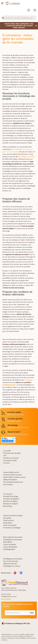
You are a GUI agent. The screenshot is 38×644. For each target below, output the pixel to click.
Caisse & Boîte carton (11, 472)
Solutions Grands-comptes (13, 515)
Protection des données (12, 453)
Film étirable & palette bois (13, 482)
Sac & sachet (8, 484)
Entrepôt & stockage (11, 496)
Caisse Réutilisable (10, 547)
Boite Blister (8, 542)
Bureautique (8, 506)
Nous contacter (6, 599)
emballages (29, 380)
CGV (5, 456)
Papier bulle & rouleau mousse (14, 477)
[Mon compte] (29, 10)
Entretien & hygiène (10, 501)
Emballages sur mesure (12, 566)
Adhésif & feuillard (10, 480)
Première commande (11, 458)
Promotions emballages (12, 528)
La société (7, 451)
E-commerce (8, 494)
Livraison (7, 463)
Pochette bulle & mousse (12, 475)
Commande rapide (10, 460)
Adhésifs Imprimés (10, 564)
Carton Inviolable (10, 544)
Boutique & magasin (11, 504)
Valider (32, 613)
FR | (26, 623)
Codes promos (9, 520)
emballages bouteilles (27, 157)
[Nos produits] (2, 3)
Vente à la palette (10, 525)
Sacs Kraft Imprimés (11, 561)
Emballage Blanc (9, 549)
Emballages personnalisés (13, 559)
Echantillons (8, 523)
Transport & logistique (11, 499)
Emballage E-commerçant (13, 540)
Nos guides (7, 518)
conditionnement (9, 385)
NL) (29, 623)
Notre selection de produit (13, 537)
